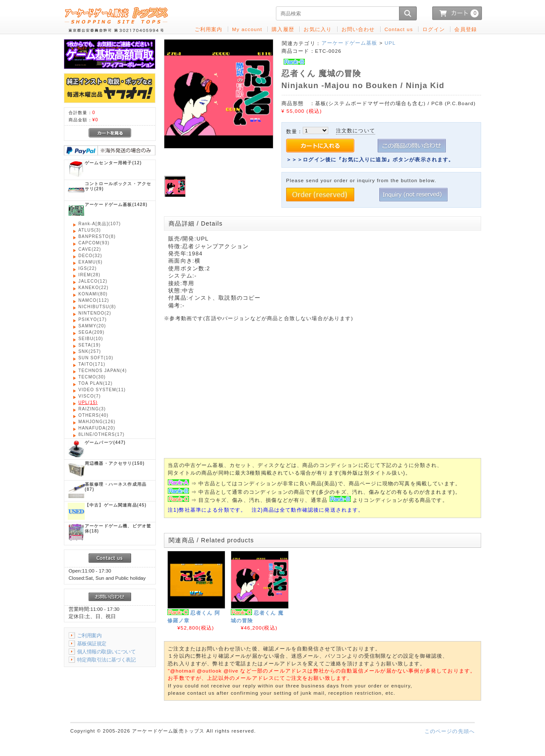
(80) (93, 294)
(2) (95, 313)
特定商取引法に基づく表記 (106, 660)
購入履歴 (283, 29)
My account (247, 29)
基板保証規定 (92, 643)
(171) (92, 364)
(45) (116, 505)
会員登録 (466, 29)
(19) (89, 345)
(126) (97, 422)
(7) (90, 396)
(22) (90, 249)
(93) (94, 243)
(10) (91, 339)
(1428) (116, 205)
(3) (90, 230)
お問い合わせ (358, 29)
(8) (97, 236)
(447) (105, 442)
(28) (89, 275)
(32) (90, 256)
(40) (93, 415)
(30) (92, 377)
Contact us (399, 29)
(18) (118, 528)
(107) (100, 224)
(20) (92, 326)
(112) (94, 300)
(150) (115, 463)
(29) (118, 186)
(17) (93, 319)
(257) (90, 351)
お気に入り (318, 29)
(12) (113, 163)
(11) (102, 390)
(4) (103, 371)
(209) (92, 332)
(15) (88, 402)
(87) (116, 487)
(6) (90, 262)
